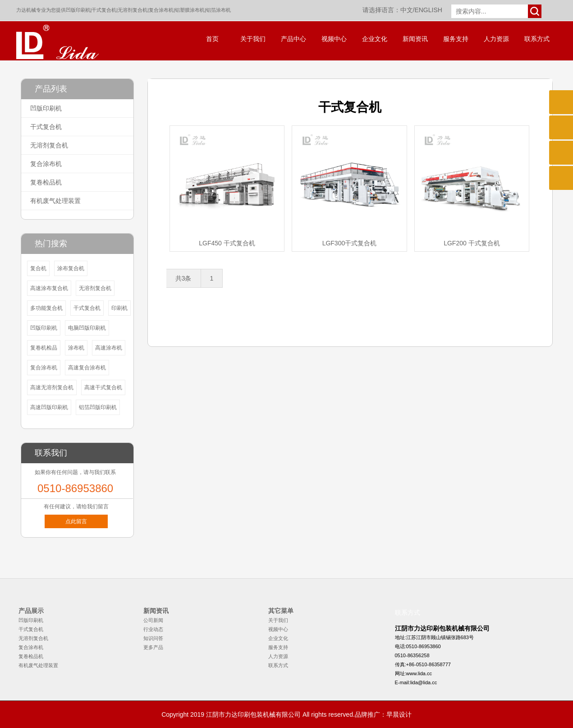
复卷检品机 (46, 182)
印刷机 (119, 308)
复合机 (38, 268)
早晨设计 (399, 714)
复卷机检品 (44, 348)
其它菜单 (281, 611)
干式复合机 (104, 10)
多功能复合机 (46, 308)
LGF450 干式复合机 (227, 243)
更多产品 (153, 647)
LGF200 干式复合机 (472, 243)
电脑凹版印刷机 (87, 328)
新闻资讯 (415, 39)
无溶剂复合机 (133, 10)
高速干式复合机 (103, 387)
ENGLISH (428, 10)
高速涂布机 (109, 348)
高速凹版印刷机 (49, 407)
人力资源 (496, 39)
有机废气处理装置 (55, 201)
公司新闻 (153, 620)
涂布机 (76, 348)
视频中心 (334, 39)
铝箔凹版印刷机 (98, 407)
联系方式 (537, 39)
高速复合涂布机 (87, 368)
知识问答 (153, 638)
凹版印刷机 (78, 10)
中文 (407, 10)
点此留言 (76, 521)
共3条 (183, 278)
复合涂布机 (161, 10)
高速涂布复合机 (49, 288)
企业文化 (375, 39)
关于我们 (253, 39)
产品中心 (293, 39)
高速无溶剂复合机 (52, 387)
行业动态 (153, 629)
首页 (212, 39)
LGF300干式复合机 (350, 243)
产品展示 (31, 611)
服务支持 (456, 39)
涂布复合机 (71, 268)
